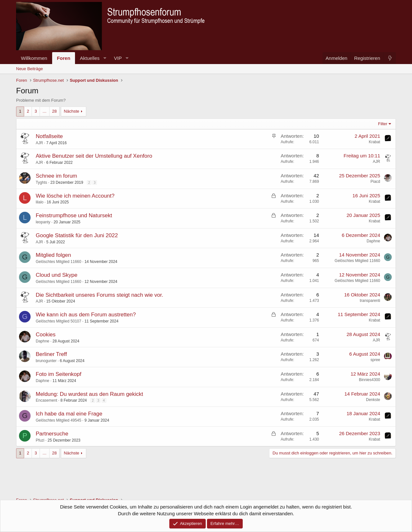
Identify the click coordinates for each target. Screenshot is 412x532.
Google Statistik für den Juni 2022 (77, 235)
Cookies (46, 335)
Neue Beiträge (29, 69)
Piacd (375, 182)
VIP (118, 58)
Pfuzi (40, 440)
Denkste (373, 400)
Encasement (47, 400)
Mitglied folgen (53, 255)
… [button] (45, 111)
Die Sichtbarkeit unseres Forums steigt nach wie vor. (99, 295)
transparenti (370, 301)
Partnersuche (52, 434)
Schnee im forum (56, 176)
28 (54, 111)
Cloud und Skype (56, 275)
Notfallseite (49, 136)
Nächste (71, 111)
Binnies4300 (370, 380)
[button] (105, 58)
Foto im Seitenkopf (59, 374)
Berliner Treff (51, 354)
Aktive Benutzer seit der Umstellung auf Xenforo (94, 156)
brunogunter (46, 361)
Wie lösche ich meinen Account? (75, 196)
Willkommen (34, 58)
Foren (64, 58)
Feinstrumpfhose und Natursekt (74, 215)
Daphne (373, 241)
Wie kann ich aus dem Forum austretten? (86, 315)
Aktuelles (90, 58)
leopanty (43, 222)
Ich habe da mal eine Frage (69, 414)
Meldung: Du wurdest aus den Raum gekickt (89, 394)
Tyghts (41, 182)
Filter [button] (383, 124)
